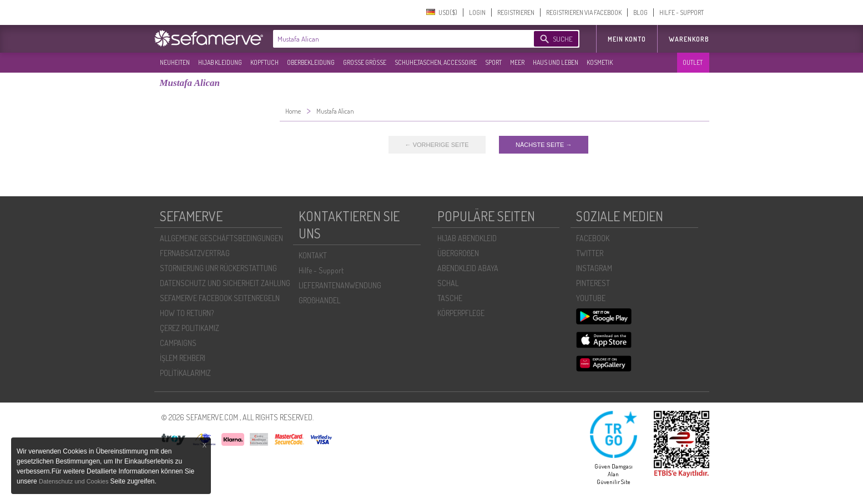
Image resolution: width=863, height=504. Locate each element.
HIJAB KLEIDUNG (220, 62)
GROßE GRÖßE (365, 62)
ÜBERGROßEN (458, 253)
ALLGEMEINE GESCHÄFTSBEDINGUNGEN (221, 238)
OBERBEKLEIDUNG (311, 62)
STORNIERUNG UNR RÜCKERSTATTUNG (218, 268)
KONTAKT (313, 255)
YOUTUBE (591, 298)
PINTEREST (593, 283)
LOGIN (477, 12)
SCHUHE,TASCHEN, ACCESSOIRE (436, 62)
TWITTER (590, 253)
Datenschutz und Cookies (74, 481)
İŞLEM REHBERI (183, 358)
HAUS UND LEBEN (556, 62)
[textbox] (394, 39)
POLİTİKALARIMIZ (185, 373)
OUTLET (693, 62)
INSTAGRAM (594, 268)
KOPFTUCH (264, 62)
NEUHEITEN (175, 62)
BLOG (640, 12)
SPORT (493, 62)
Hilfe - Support (321, 270)
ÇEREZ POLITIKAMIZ (190, 328)
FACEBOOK (593, 238)
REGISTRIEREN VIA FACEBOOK (584, 12)
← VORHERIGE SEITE (437, 145)
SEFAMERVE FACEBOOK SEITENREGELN (220, 298)
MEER (517, 62)
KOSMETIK (600, 62)
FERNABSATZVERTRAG (195, 253)
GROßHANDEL (319, 300)
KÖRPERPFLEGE (461, 313)
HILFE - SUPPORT (682, 12)
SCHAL (448, 283)
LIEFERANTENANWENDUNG (340, 285)
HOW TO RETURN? (187, 313)
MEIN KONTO (627, 39)
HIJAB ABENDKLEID (467, 238)
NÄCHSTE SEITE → (544, 145)
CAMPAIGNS (178, 343)
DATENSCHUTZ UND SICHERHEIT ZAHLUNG (225, 283)
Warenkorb (689, 39)
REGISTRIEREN (516, 12)
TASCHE (450, 298)
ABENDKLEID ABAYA (468, 268)
